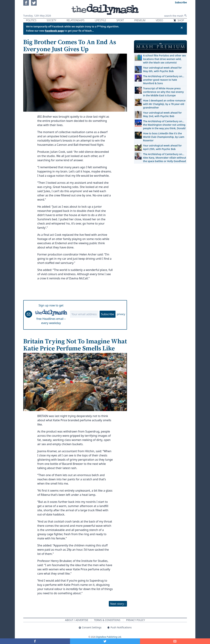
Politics (31, 20)
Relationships (76, 20)
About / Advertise (77, 620)
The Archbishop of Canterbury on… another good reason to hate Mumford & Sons (164, 80)
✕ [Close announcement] (182, 28)
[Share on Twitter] (105, 641)
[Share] (175, 641)
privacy (121, 314)
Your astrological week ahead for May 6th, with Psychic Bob (162, 69)
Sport (120, 20)
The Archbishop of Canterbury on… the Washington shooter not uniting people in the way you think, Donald (164, 125)
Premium (140, 20)
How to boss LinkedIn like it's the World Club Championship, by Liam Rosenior (164, 137)
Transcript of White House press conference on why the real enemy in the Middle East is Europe (164, 92)
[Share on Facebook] (35, 641)
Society (51, 20)
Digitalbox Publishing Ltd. (109, 637)
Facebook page (54, 31)
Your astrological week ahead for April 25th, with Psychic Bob (162, 147)
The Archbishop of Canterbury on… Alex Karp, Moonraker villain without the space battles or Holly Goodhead (165, 158)
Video (159, 20)
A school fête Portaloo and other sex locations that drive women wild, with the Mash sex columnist (165, 59)
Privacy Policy (136, 620)
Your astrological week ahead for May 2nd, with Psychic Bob (162, 114)
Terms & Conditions (107, 620)
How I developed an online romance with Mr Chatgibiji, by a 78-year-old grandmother (164, 104)
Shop (179, 20)
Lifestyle (101, 20)
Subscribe (107, 314)
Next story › (118, 604)
